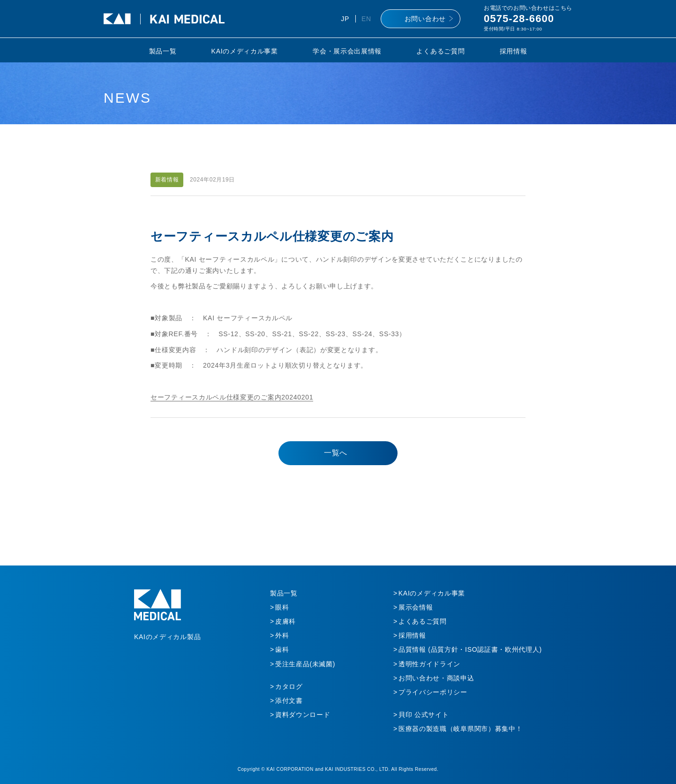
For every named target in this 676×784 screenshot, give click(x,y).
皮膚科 (285, 621)
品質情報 (470, 649)
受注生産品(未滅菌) (305, 664)
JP (345, 19)
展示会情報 (416, 607)
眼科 (282, 607)
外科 (282, 635)
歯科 (282, 649)
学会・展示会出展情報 (347, 51)
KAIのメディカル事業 (245, 51)
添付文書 (289, 701)
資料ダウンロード (303, 715)
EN (366, 19)
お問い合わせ (425, 19)
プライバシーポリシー (433, 692)
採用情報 (514, 51)
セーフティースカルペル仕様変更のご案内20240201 (232, 397)
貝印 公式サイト (424, 715)
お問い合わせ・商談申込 (436, 678)
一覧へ (336, 453)
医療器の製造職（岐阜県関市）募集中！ (461, 729)
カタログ (289, 686)
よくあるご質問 (440, 51)
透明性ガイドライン (429, 664)
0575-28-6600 (519, 19)
